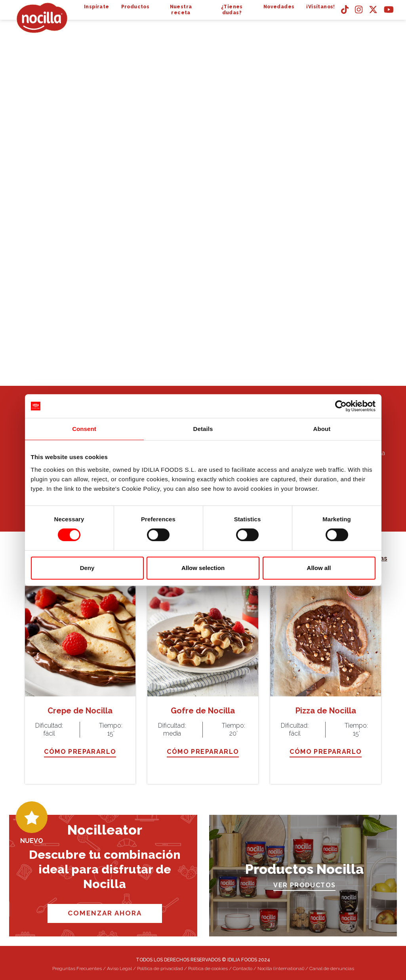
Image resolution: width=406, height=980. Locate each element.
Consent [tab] (84, 429)
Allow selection (203, 568)
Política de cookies (208, 969)
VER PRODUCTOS (304, 885)
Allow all (319, 568)
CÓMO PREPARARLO (80, 752)
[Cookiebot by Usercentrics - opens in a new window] (341, 406)
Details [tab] (203, 429)
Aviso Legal (119, 969)
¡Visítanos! (320, 7)
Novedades (279, 7)
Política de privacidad (160, 969)
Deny (87, 568)
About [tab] (322, 429)
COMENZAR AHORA (105, 913)
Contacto (243, 969)
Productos (135, 7)
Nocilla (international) (281, 969)
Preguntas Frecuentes (77, 969)
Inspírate (97, 7)
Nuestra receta (181, 10)
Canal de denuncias (332, 969)
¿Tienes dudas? (232, 10)
